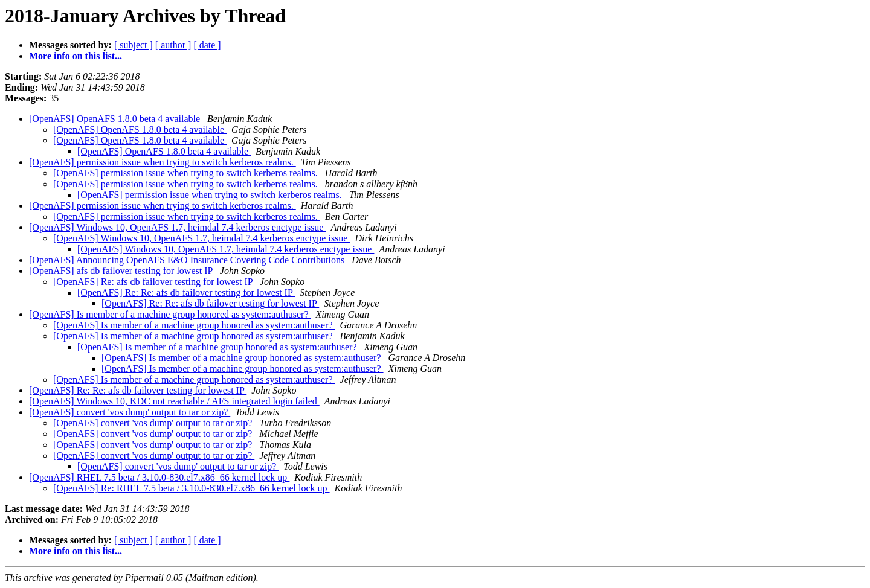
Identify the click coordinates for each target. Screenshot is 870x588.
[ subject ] (134, 45)
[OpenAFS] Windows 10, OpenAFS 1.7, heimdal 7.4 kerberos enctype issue (177, 227)
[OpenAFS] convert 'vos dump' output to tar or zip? (130, 412)
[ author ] (173, 45)
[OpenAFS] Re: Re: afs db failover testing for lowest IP (186, 292)
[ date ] (207, 45)
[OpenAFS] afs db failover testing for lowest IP (122, 271)
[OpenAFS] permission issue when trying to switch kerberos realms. (163, 162)
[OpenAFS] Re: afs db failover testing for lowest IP (154, 282)
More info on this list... (76, 56)
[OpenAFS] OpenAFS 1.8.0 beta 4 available (116, 119)
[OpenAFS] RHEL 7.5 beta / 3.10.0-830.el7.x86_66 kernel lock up (159, 477)
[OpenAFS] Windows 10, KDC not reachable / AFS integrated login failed (174, 401)
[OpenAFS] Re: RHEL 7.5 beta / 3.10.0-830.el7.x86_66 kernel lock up (192, 488)
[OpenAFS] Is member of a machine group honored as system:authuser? (170, 314)
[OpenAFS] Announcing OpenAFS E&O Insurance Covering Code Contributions (188, 260)
